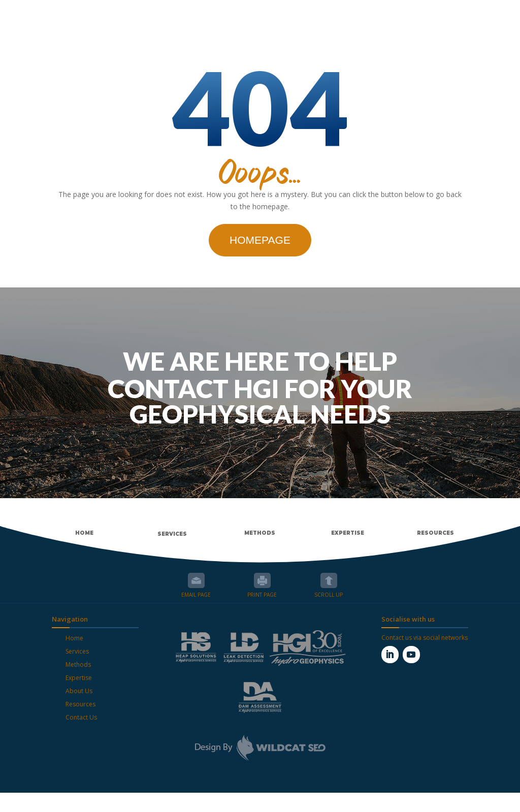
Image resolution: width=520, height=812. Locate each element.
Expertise (79, 697)
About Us (79, 710)
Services (77, 671)
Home (74, 657)
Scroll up (329, 600)
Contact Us (81, 737)
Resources (80, 723)
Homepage (260, 259)
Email (196, 600)
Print (262, 600)
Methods (78, 684)
